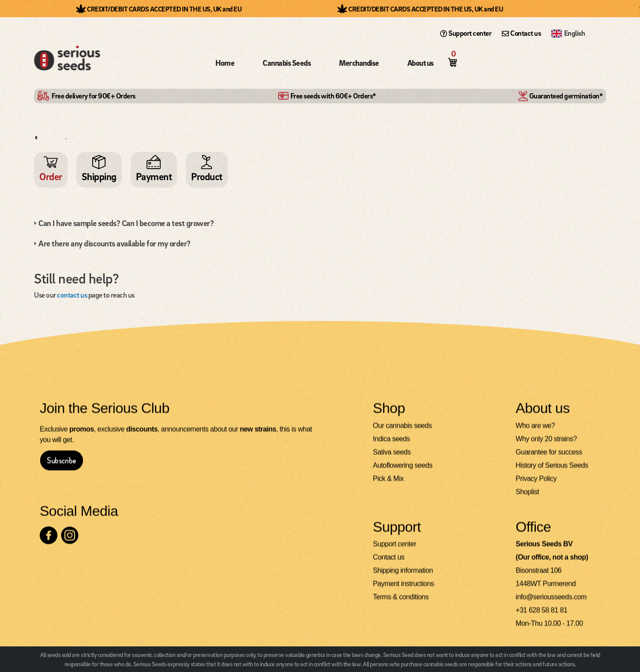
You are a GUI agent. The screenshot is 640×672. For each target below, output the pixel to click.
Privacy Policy (536, 485)
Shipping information (403, 576)
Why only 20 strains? (546, 445)
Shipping (99, 176)
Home (225, 63)
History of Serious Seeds (552, 471)
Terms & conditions (401, 603)
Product (207, 176)
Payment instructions (404, 590)
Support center (466, 33)
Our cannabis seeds (402, 432)
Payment (154, 176)
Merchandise (359, 63)
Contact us (521, 33)
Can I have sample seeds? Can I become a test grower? (126, 223)
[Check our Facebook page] (49, 541)
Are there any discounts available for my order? (115, 243)
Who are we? (535, 432)
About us (421, 63)
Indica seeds (392, 445)
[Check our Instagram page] (70, 541)
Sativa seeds (392, 458)
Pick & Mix (388, 485)
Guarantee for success (549, 458)
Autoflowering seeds (403, 471)
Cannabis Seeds (287, 63)
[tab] (319, 223)
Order (51, 176)
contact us (72, 295)
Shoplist (527, 498)
